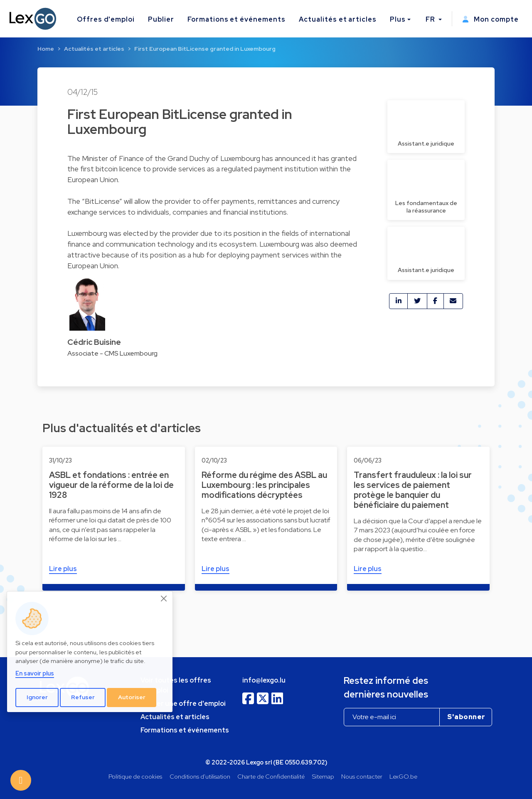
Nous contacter (362, 776)
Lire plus (63, 569)
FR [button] (431, 19)
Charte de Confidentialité (271, 776)
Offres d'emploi (106, 19)
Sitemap (323, 776)
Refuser (83, 697)
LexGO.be (403, 776)
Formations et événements (236, 19)
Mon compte (490, 19)
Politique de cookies (135, 776)
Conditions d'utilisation (200, 776)
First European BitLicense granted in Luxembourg (205, 49)
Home (46, 49)
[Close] (164, 599)
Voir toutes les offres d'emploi (176, 685)
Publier (161, 19)
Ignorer (37, 697)
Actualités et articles (338, 19)
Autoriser (132, 697)
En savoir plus (35, 673)
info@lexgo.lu (264, 680)
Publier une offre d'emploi (183, 704)
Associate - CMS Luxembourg (112, 353)
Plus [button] (398, 19)
